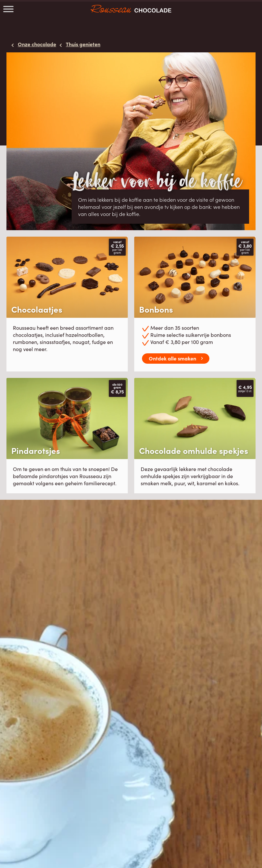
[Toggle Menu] (8, 9)
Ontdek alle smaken (172, 358)
